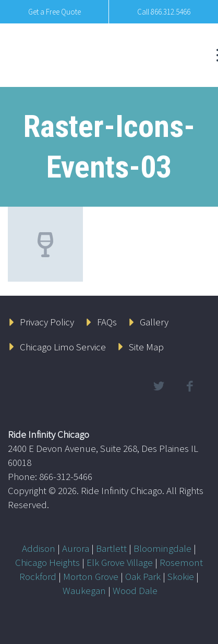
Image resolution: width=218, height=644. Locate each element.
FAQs (107, 322)
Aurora (76, 548)
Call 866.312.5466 (164, 12)
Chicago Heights (47, 562)
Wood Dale (135, 590)
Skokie (181, 576)
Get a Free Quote (54, 12)
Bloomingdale (162, 548)
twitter (159, 386)
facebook (189, 386)
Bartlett (111, 548)
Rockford (38, 576)
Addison (39, 548)
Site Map (146, 347)
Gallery (154, 322)
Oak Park (143, 576)
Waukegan (84, 590)
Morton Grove (91, 576)
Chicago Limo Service (63, 347)
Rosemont (181, 562)
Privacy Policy (47, 322)
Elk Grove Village (120, 562)
